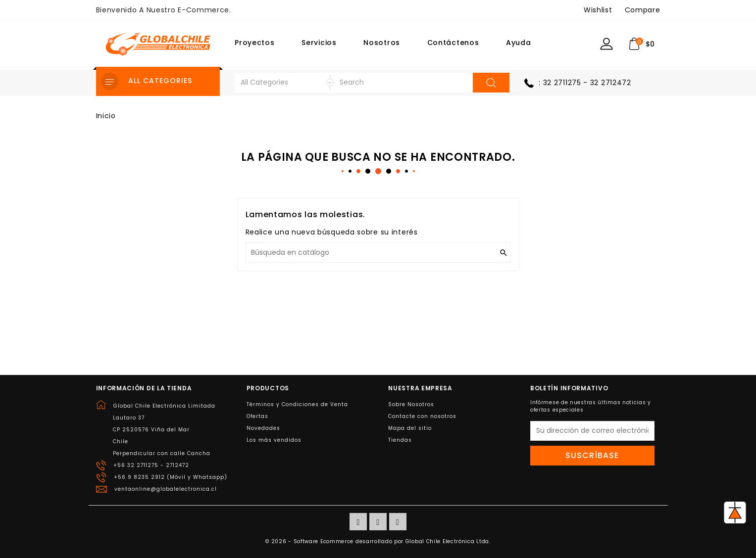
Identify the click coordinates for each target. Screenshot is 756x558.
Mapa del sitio (410, 428)
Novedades (263, 428)
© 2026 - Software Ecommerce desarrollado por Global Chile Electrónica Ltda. (378, 541)
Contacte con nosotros (422, 416)
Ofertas (257, 416)
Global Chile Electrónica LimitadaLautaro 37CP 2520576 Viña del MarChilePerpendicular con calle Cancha (164, 430)
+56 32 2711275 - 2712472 (151, 465)
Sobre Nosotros (411, 404)
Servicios (319, 43)
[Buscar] (378, 252)
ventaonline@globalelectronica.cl (166, 489)
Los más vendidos (274, 440)
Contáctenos (453, 43)
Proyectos (254, 43)
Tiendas (400, 440)
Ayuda (519, 43)
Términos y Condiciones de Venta (297, 404)
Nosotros (382, 43)
